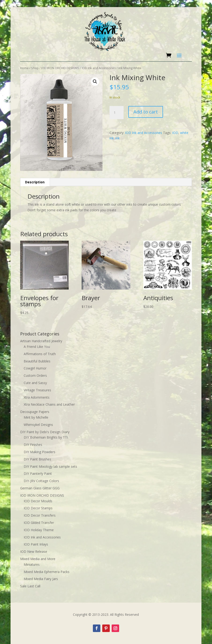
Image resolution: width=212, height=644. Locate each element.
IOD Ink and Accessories (99, 68)
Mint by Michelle (36, 417)
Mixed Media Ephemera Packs (47, 572)
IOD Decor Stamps (38, 508)
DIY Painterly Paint (38, 473)
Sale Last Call (30, 586)
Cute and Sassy (35, 383)
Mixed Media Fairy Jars (41, 579)
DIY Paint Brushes (37, 459)
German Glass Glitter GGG (40, 488)
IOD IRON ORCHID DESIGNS (60, 68)
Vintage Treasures (37, 390)
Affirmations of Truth (40, 354)
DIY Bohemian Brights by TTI (46, 437)
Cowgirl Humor (35, 368)
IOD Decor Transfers (40, 515)
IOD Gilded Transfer (39, 523)
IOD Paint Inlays (36, 544)
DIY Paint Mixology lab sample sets (50, 466)
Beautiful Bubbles (37, 361)
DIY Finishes (33, 445)
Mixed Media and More (38, 559)
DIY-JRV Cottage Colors (41, 481)
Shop (35, 68)
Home (24, 68)
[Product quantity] (117, 113)
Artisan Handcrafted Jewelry (41, 341)
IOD (175, 133)
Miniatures (32, 564)
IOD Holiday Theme (39, 530)
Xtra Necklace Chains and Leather (49, 404)
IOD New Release (34, 552)
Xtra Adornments (37, 397)
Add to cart (146, 112)
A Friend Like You (37, 347)
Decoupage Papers (35, 412)
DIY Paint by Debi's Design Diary (45, 432)
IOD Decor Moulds (38, 501)
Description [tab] (35, 182)
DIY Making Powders (40, 452)
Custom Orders (35, 375)
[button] (95, 82)
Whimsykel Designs (38, 425)
